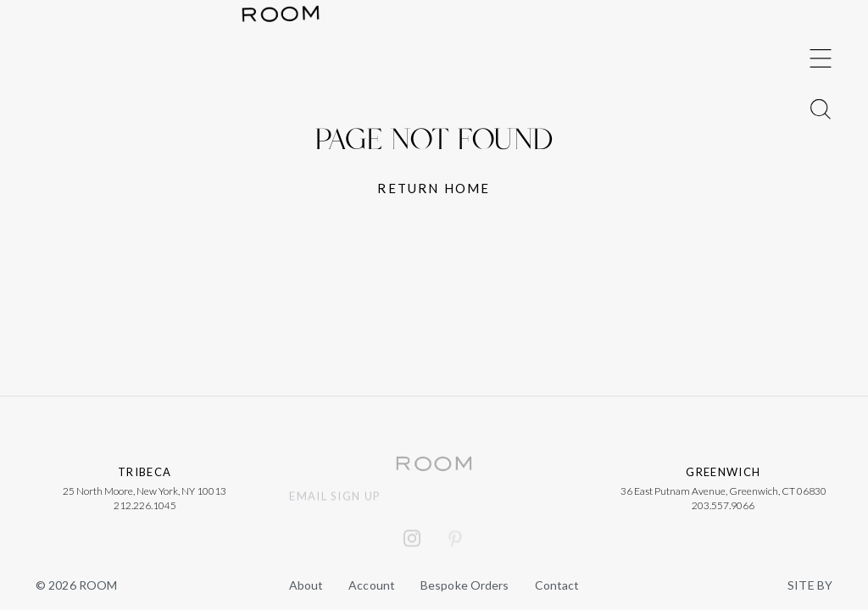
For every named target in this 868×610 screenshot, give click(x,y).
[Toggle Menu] (821, 280)
